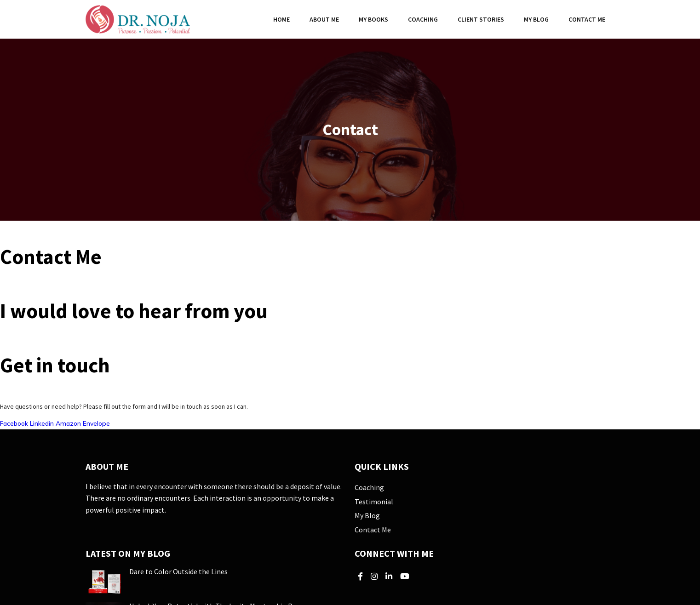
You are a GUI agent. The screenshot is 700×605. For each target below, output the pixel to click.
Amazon (69, 423)
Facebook (15, 423)
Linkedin (43, 423)
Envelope (96, 423)
